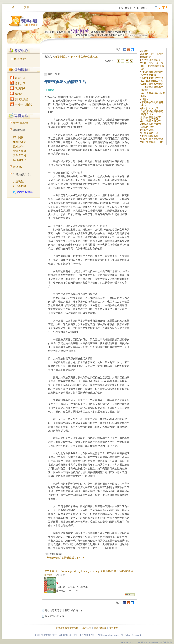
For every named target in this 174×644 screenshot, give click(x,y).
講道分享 (18, 78)
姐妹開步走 (20, 142)
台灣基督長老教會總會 (67, 628)
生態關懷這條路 (150, 136)
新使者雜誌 (20, 186)
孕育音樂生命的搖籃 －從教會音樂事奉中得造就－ (152, 87)
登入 (15, 7)
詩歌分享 (18, 83)
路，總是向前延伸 (151, 121)
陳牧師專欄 (21, 123)
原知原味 (18, 146)
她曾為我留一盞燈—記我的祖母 (152, 125)
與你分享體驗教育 (151, 117)
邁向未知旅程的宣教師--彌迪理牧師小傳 (152, 80)
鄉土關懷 (18, 137)
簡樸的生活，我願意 (152, 54)
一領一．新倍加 (22, 104)
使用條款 (86, 628)
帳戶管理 (20, 59)
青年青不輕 (20, 156)
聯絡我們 (114, 628)
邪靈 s (145, 99)
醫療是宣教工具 (150, 133)
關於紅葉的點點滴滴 (152, 139)
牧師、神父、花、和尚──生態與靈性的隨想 (153, 66)
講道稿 (18, 167)
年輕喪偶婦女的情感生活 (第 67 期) (66, 558)
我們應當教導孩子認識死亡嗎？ (152, 113)
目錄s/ (145, 51)
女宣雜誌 (18, 181)
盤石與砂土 (147, 130)
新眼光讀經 (19, 99)
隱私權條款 (100, 628)
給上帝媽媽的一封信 (152, 142)
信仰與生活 (20, 160)
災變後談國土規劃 (151, 60)
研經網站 (18, 89)
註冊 (26, 7)
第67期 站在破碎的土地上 (84, 57)
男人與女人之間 (150, 108)
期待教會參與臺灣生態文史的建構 (152, 73)
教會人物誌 (20, 151)
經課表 (16, 94)
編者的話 (146, 57)
